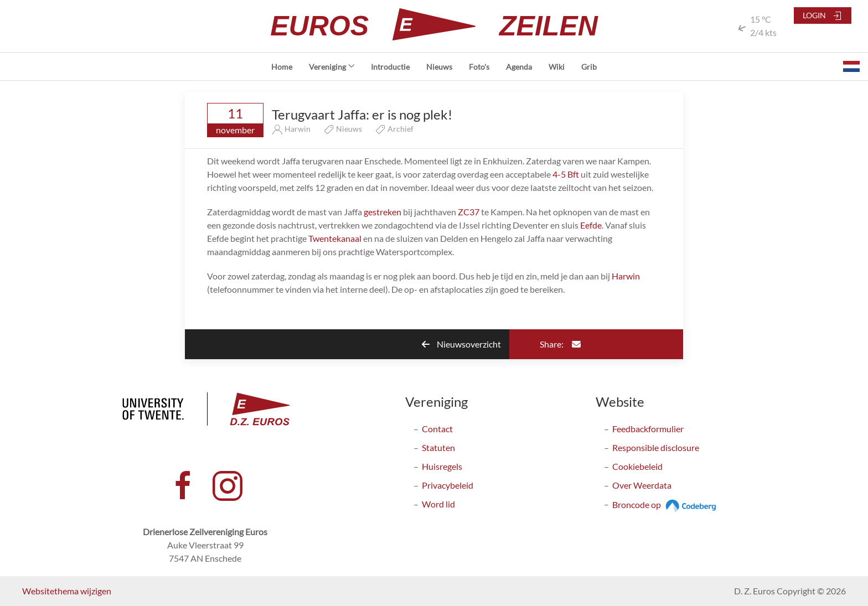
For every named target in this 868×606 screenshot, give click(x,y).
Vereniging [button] (332, 67)
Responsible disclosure (656, 447)
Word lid (438, 504)
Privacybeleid (448, 485)
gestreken (383, 212)
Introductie (390, 67)
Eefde (591, 225)
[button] (851, 66)
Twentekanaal (336, 238)
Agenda (519, 67)
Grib (589, 67)
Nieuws (439, 67)
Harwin (626, 276)
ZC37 (469, 212)
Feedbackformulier (648, 429)
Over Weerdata (642, 485)
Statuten (438, 447)
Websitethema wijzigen (67, 591)
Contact (437, 429)
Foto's (479, 67)
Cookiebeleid (637, 466)
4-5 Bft (567, 174)
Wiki (557, 67)
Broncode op (666, 504)
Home (282, 67)
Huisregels (442, 466)
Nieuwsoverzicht (461, 344)
